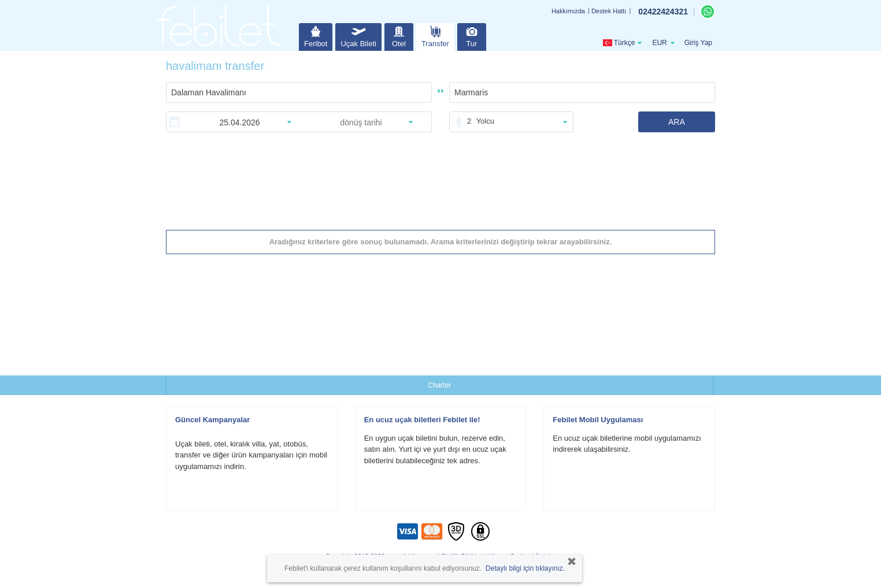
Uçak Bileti (358, 36)
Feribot (316, 36)
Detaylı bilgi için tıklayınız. (525, 568)
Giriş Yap (698, 43)
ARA (677, 122)
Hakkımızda (568, 11)
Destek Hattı (609, 11)
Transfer (435, 36)
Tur (472, 36)
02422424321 (663, 12)
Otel (399, 36)
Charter (439, 385)
